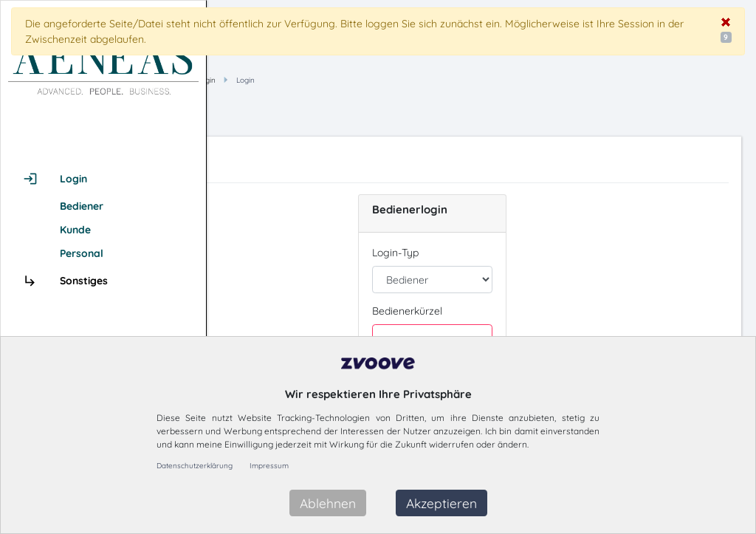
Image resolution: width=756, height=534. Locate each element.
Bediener (82, 206)
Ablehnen (328, 503)
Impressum (269, 466)
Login (407, 80)
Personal (82, 253)
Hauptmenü (318, 80)
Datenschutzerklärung (195, 466)
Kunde (75, 230)
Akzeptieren (441, 503)
